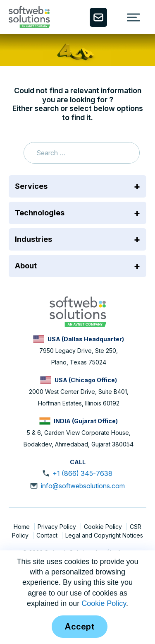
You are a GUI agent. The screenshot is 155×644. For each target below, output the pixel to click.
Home (23, 527)
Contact (48, 535)
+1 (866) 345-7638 (82, 473)
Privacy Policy (58, 527)
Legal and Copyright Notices (104, 535)
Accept (80, 627)
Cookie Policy (104, 527)
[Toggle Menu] (134, 17)
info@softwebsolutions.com (83, 486)
